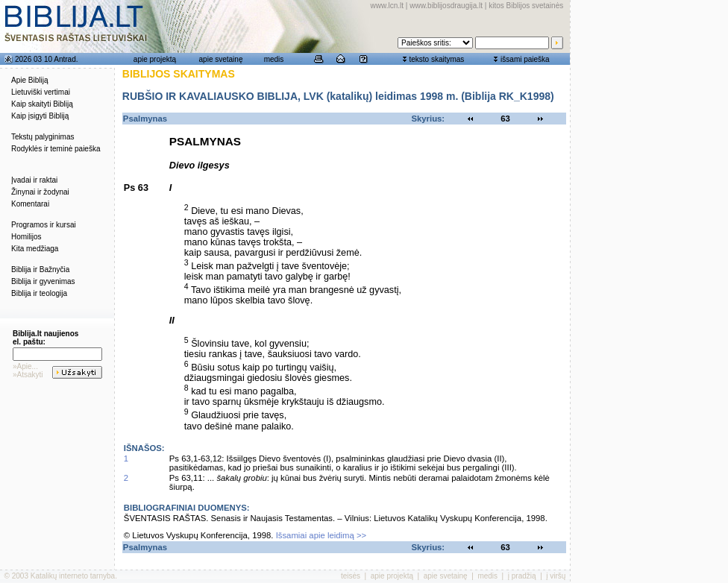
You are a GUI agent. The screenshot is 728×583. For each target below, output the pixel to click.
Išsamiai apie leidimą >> (321, 535)
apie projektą (155, 59)
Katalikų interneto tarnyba (73, 576)
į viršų (556, 576)
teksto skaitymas (436, 59)
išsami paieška (525, 59)
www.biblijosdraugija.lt (446, 6)
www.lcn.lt (387, 6)
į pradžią (522, 576)
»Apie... (25, 366)
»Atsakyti (28, 375)
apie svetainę (221, 59)
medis (274, 59)
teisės (351, 576)
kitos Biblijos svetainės (526, 6)
